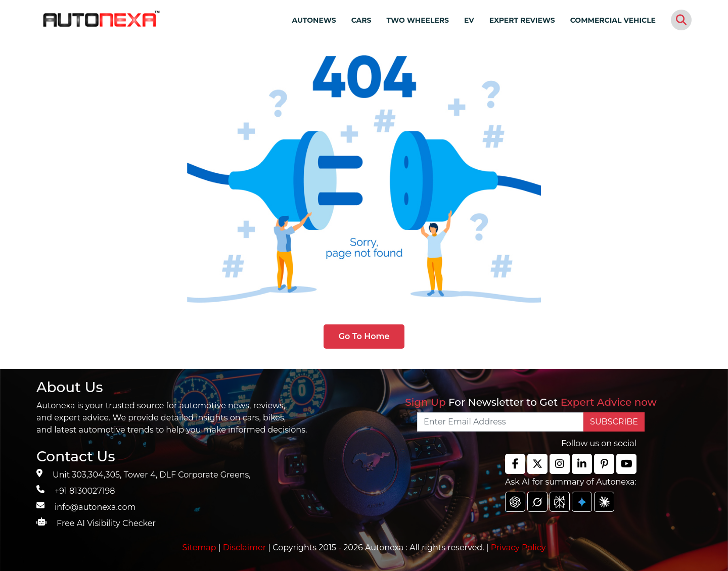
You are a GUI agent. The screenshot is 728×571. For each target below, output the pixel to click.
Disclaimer (245, 548)
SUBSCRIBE (614, 422)
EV (469, 20)
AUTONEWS (314, 20)
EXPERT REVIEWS (522, 20)
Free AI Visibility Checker (106, 523)
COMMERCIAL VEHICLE (613, 20)
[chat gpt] (515, 502)
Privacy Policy (518, 548)
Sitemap (200, 548)
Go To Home (364, 336)
